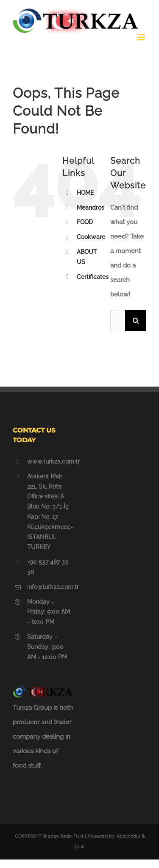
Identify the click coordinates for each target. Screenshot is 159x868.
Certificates (93, 277)
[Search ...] (118, 321)
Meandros (91, 208)
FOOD (85, 222)
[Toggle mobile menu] (142, 37)
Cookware (91, 237)
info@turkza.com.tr (50, 587)
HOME (85, 193)
